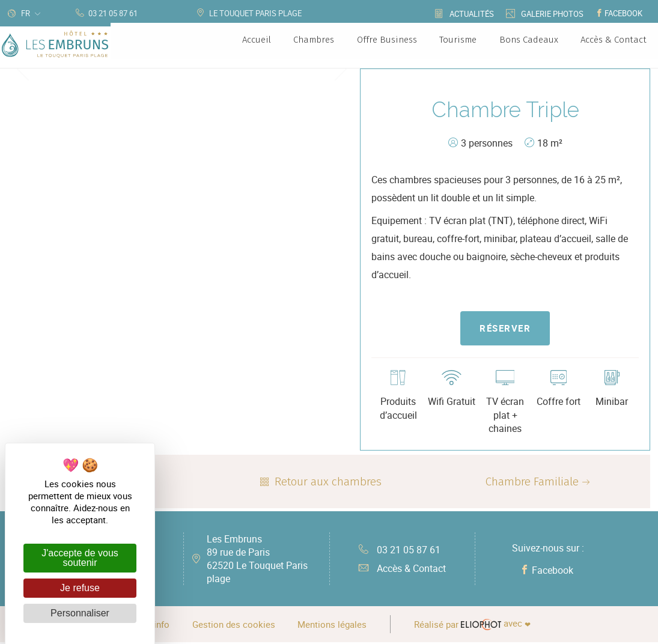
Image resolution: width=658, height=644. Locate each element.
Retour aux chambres (319, 483)
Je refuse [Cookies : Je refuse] (80, 588)
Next (341, 68)
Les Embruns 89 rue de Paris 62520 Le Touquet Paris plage (257, 560)
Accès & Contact (402, 570)
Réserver (505, 329)
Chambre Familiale (539, 483)
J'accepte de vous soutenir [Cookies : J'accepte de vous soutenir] (80, 558)
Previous (23, 68)
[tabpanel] (182, 69)
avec (475, 626)
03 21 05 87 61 (400, 551)
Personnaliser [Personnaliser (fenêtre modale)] (80, 613)
